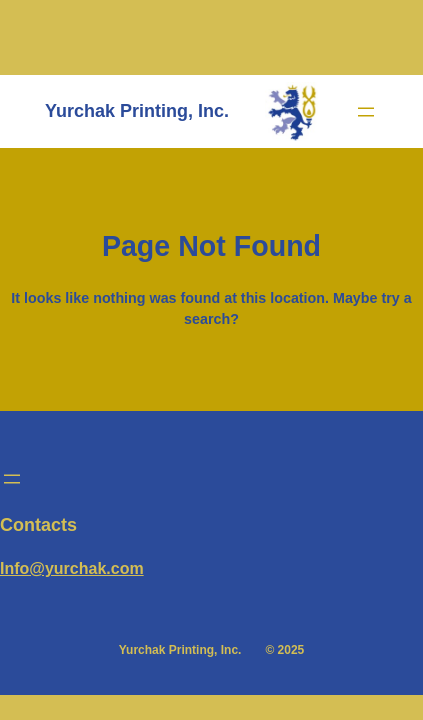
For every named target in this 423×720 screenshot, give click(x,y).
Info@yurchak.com (72, 568)
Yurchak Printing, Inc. (137, 111)
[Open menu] (366, 112)
